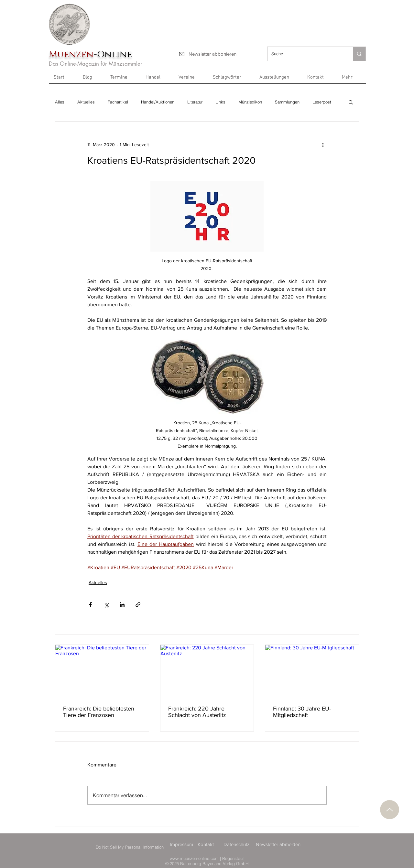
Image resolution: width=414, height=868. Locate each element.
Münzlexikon (250, 102)
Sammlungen (287, 102)
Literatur (195, 102)
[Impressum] (183, 844)
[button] (351, 80)
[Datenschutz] (237, 844)
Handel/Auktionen (158, 102)
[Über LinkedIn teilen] (122, 605)
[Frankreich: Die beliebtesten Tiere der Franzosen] (102, 671)
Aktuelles (86, 102)
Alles (60, 102)
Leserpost (322, 102)
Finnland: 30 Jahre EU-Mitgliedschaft (302, 712)
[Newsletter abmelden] (279, 844)
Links (220, 102)
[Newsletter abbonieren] (207, 54)
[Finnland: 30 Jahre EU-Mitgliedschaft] (312, 671)
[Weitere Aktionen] (323, 145)
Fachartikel (118, 102)
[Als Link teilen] (138, 605)
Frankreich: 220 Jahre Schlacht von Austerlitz (197, 712)
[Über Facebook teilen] (90, 605)
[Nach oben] (390, 810)
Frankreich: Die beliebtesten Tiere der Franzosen (99, 712)
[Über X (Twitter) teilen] (106, 605)
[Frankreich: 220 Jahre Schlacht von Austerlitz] (207, 671)
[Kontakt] (208, 844)
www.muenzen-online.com (194, 858)
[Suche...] (305, 54)
